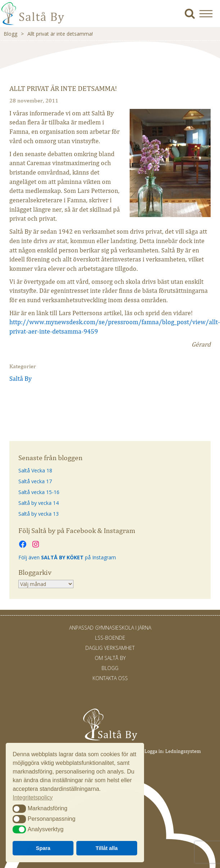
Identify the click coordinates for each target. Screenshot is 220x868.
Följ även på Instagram (67, 557)
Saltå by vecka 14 (39, 503)
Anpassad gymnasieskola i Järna (110, 628)
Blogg (10, 34)
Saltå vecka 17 (35, 481)
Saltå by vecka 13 (39, 514)
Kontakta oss (110, 678)
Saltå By (21, 379)
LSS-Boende (110, 638)
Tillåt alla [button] (107, 848)
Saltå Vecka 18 (35, 470)
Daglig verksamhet (110, 648)
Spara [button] (43, 848)
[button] (209, 14)
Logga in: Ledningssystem (173, 751)
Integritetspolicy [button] (33, 797)
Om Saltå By (110, 658)
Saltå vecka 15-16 (39, 492)
